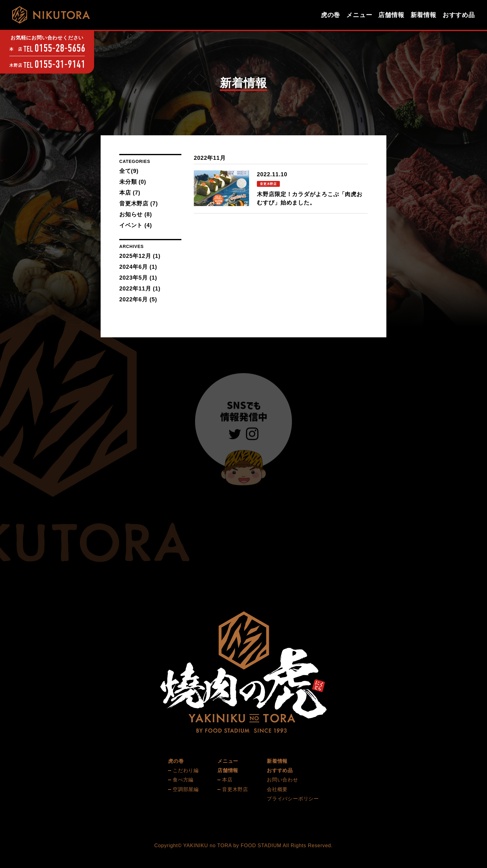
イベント (136, 225)
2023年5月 (134, 278)
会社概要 (277, 789)
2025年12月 (135, 256)
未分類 (133, 182)
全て (129, 171)
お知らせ (136, 214)
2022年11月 (135, 289)
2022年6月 (134, 299)
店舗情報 (391, 15)
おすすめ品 (459, 15)
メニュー (359, 15)
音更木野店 (139, 204)
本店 (130, 193)
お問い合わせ (282, 780)
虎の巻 (330, 15)
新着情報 (423, 15)
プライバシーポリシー (293, 799)
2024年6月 (134, 267)
